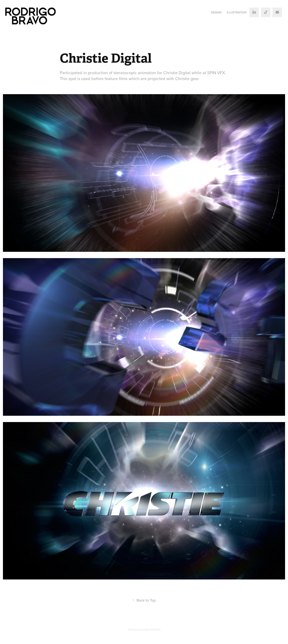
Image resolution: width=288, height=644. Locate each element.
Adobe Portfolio (151, 629)
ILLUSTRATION (237, 12)
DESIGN (216, 12)
